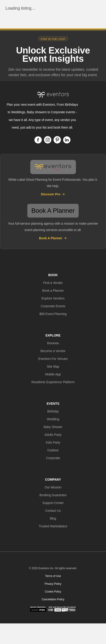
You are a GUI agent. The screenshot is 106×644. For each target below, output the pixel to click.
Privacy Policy (53, 584)
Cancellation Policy (53, 599)
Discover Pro (53, 194)
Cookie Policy (53, 592)
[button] (53, 283)
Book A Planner (53, 238)
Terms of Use (53, 576)
